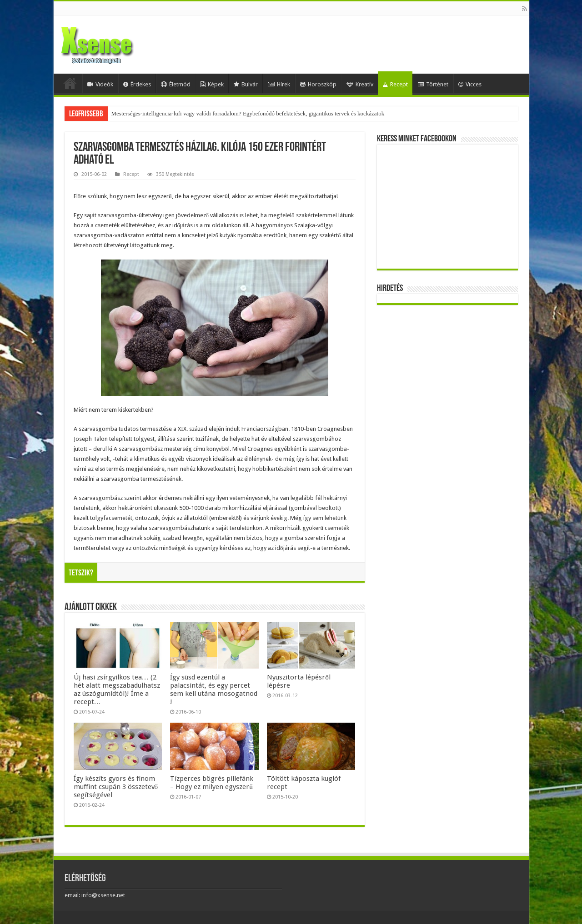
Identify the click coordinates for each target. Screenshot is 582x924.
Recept (395, 84)
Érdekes (137, 84)
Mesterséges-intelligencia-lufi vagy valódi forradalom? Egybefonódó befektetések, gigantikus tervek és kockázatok (248, 113)
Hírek (279, 84)
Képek (212, 84)
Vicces (470, 84)
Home (70, 83)
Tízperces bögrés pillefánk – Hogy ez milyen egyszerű (212, 783)
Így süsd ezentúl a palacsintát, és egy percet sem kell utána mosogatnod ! (214, 689)
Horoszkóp (318, 84)
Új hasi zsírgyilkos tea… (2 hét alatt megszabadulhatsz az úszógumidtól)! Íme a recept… (117, 689)
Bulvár (246, 84)
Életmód (176, 84)
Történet (433, 84)
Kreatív (360, 84)
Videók (100, 84)
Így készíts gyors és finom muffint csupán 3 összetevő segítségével (116, 787)
